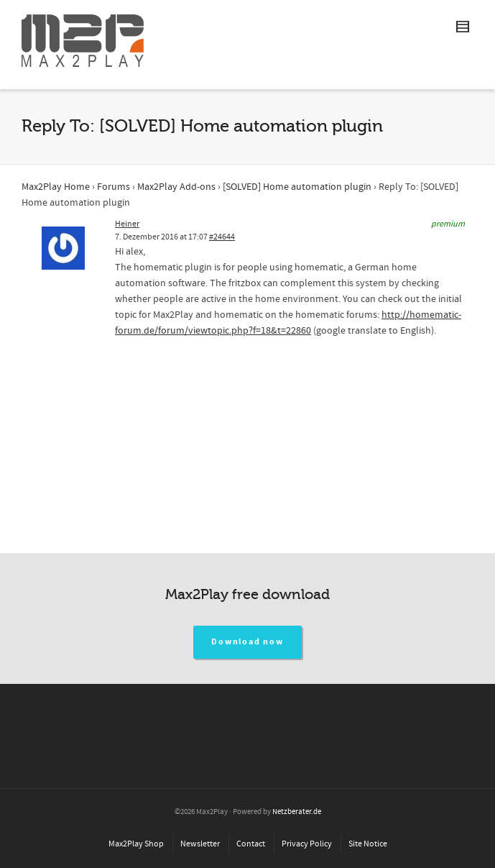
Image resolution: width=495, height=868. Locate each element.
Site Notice (368, 844)
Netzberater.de (297, 812)
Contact (251, 844)
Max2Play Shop (136, 844)
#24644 (222, 237)
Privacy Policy (307, 844)
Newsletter (200, 844)
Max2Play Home (56, 187)
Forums (114, 187)
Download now (247, 642)
